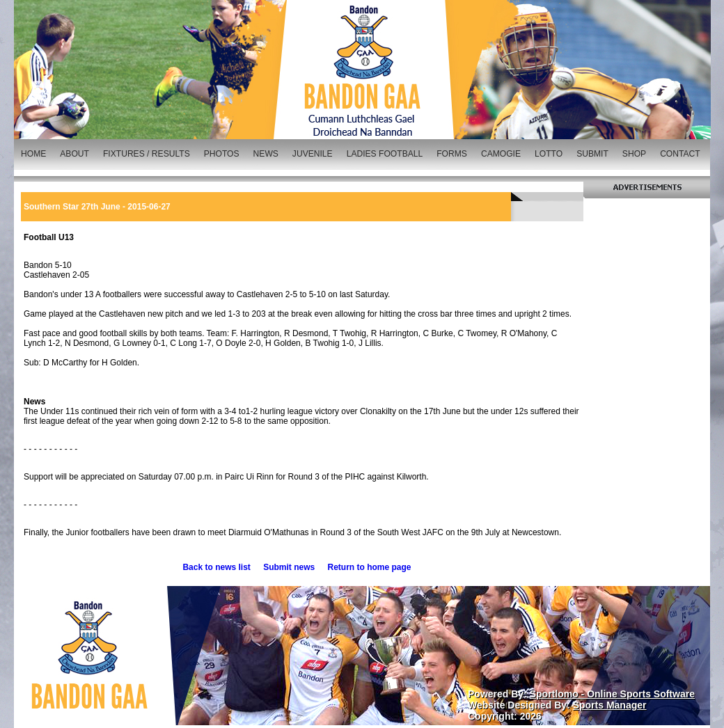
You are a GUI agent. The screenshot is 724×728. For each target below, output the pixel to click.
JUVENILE (313, 154)
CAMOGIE (501, 154)
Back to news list (216, 567)
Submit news (289, 567)
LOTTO (549, 154)
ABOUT (74, 154)
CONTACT (680, 154)
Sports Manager (610, 705)
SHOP (634, 154)
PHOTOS (222, 154)
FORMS (452, 154)
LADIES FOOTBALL (385, 154)
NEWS (266, 154)
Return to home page (370, 567)
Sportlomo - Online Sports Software (612, 694)
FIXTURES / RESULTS (147, 154)
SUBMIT (592, 154)
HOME (33, 154)
